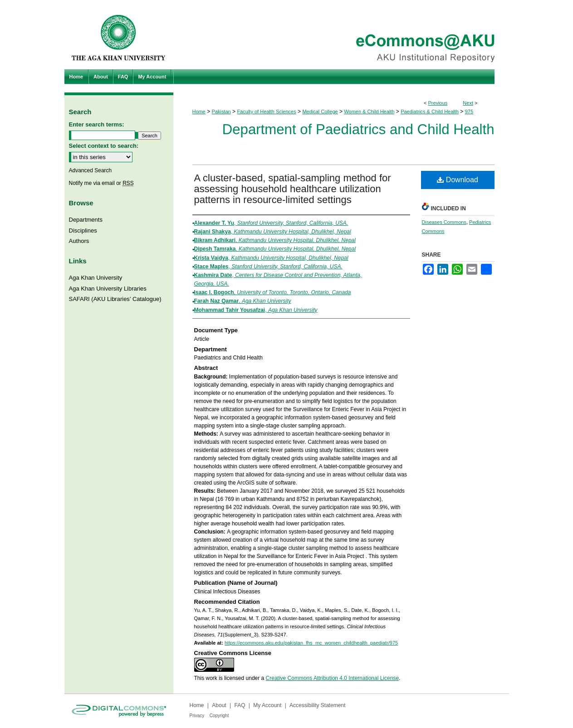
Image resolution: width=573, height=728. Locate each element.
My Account (267, 705)
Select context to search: (104, 146)
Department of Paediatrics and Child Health (358, 129)
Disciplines (83, 231)
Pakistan (221, 112)
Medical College (320, 112)
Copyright (219, 716)
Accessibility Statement (317, 705)
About (219, 705)
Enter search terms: (97, 124)
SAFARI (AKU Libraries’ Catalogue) (115, 299)
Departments (86, 220)
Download (458, 180)
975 (469, 112)
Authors (79, 241)
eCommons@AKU (341, 35)
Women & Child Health (369, 112)
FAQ (240, 705)
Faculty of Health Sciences (266, 112)
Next (468, 103)
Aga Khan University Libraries (108, 289)
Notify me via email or (101, 183)
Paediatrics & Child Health (430, 112)
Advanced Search (91, 170)
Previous (438, 103)
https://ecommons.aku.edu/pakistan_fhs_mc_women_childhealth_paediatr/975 (311, 643)
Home (199, 112)
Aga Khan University (96, 278)
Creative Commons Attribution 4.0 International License (333, 678)
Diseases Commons (444, 222)
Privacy (197, 716)
